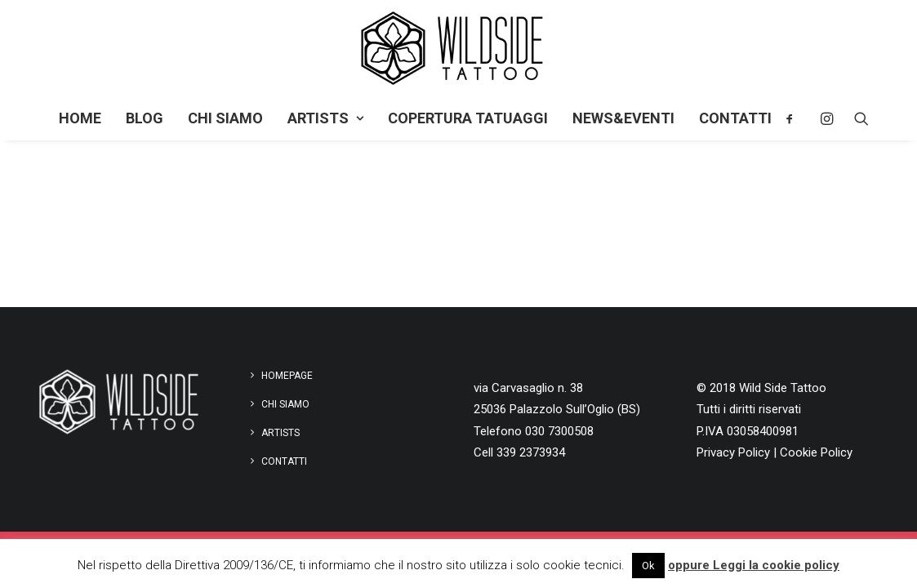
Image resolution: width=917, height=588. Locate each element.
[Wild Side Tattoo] (459, 48)
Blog (145, 118)
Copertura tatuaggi (468, 118)
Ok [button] (648, 566)
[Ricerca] (856, 118)
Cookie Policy (816, 452)
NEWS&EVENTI (623, 118)
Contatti (735, 118)
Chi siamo (225, 118)
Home (80, 118)
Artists (325, 118)
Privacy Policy (733, 452)
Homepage (287, 376)
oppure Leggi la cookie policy (754, 565)
